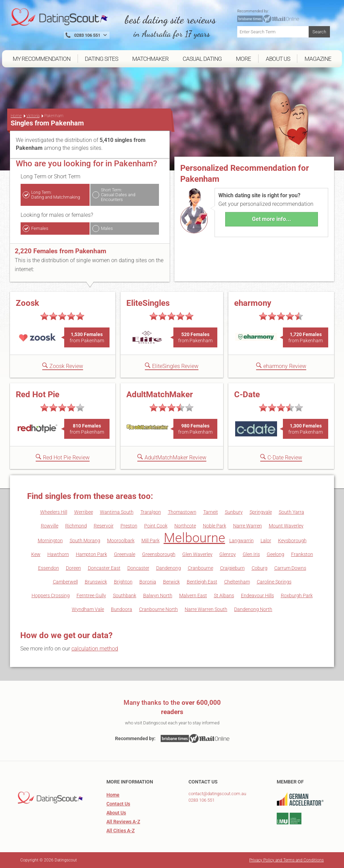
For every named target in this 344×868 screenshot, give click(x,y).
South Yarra (291, 512)
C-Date (247, 394)
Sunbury (234, 512)
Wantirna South (117, 512)
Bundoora (122, 609)
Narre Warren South (206, 609)
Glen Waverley (197, 554)
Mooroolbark (121, 541)
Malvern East (193, 596)
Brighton (123, 582)
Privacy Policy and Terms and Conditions (286, 860)
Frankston (302, 554)
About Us (116, 813)
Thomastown (182, 512)
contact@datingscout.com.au (217, 794)
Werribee (84, 512)
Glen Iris (251, 554)
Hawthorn (58, 554)
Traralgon (151, 512)
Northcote (185, 526)
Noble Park (215, 526)
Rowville (50, 526)
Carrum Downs (290, 568)
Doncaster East (104, 568)
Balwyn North (158, 596)
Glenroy (228, 554)
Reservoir (104, 526)
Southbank (125, 596)
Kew (36, 554)
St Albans (224, 596)
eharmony (253, 303)
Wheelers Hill (54, 512)
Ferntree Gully (91, 596)
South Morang (85, 541)
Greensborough (159, 554)
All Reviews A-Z (123, 822)
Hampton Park (91, 554)
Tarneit (211, 512)
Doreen (73, 568)
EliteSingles (148, 303)
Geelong (276, 554)
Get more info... (272, 219)
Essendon (49, 568)
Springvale (261, 512)
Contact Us (118, 804)
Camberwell (65, 582)
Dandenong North (253, 609)
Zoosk (27, 303)
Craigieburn (232, 568)
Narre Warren (248, 526)
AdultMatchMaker (160, 394)
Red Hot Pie (38, 394)
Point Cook (156, 526)
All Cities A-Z (121, 831)
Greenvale (125, 554)
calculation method (95, 649)
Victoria (33, 116)
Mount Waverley (286, 526)
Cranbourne (200, 568)
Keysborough (292, 541)
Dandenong (169, 568)
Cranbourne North (158, 609)
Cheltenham (237, 582)
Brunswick (96, 582)
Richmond (76, 526)
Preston (129, 526)
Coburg (260, 568)
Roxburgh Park (297, 596)
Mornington (50, 541)
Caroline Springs (274, 582)
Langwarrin (242, 541)
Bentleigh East (202, 582)
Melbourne (194, 538)
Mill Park (151, 541)
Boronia (148, 582)
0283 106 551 (202, 800)
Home (16, 116)
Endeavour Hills (257, 596)
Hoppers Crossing (51, 596)
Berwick (171, 582)
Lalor (266, 541)
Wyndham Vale (88, 609)
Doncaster (138, 568)
